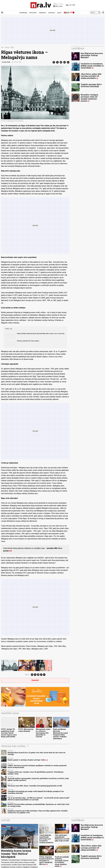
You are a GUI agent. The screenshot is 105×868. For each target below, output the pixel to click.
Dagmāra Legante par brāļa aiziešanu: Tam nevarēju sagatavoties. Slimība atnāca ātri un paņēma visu (38, 812)
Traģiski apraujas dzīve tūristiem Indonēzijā (91, 85)
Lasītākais (78, 48)
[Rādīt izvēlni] (2, 13)
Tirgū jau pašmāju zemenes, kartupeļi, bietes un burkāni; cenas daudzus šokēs (62, 861)
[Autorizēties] (103, 13)
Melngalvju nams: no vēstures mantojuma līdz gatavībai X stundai (43, 733)
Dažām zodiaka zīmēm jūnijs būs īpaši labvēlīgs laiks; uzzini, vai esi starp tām (41, 334)
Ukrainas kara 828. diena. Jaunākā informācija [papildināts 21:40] (35, 786)
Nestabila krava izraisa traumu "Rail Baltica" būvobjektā (16, 854)
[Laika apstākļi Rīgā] (71, 5)
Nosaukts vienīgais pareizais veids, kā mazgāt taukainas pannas (89, 98)
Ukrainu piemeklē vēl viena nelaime (28, 341)
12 (47, 760)
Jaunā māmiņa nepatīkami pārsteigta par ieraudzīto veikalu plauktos (46, 839)
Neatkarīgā (23, 13)
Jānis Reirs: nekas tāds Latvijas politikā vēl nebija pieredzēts (91, 76)
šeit (10, 551)
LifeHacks (51, 13)
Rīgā (12, 47)
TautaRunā (42, 13)
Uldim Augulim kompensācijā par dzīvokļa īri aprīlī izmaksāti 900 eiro (46, 861)
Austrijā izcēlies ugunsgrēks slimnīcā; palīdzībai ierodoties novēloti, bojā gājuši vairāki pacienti (38, 779)
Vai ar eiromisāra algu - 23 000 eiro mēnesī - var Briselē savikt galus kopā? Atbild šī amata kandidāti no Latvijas (38, 799)
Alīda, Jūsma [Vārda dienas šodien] (58, 6)
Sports (59, 13)
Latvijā (7, 47)
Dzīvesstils (33, 13)
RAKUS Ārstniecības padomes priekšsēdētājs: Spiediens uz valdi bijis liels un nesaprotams (38, 805)
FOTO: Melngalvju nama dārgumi (26, 730)
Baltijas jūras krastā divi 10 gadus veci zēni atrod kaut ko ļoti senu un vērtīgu (36, 753)
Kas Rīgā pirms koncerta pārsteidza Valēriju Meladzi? (92, 55)
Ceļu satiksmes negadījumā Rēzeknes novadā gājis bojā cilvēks (62, 838)
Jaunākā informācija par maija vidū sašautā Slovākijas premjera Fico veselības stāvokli (36, 792)
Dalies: (27, 675)
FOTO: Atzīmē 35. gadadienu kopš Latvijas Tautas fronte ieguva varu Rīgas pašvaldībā (9, 733)
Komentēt (35, 680)
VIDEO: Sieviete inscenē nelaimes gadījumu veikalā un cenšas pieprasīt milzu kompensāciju (37, 766)
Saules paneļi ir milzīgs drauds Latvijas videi (26, 760)
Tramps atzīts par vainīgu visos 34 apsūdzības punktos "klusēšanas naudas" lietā (36, 773)
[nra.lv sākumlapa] (41, 5)
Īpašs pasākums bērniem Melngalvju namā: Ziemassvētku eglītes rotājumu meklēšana (61, 734)
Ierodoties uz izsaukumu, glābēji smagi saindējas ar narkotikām (92, 66)
